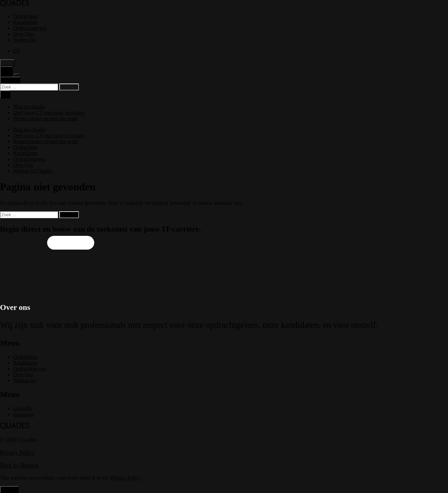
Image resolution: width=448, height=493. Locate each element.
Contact (10, 80)
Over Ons (23, 34)
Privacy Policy (17, 453)
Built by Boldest (19, 465)
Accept (9, 490)
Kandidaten (25, 22)
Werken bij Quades (33, 171)
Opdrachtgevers (30, 28)
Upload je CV (22, 243)
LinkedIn (23, 408)
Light (7, 63)
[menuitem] (17, 51)
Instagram (24, 414)
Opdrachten (25, 16)
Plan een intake (71, 243)
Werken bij (25, 40)
